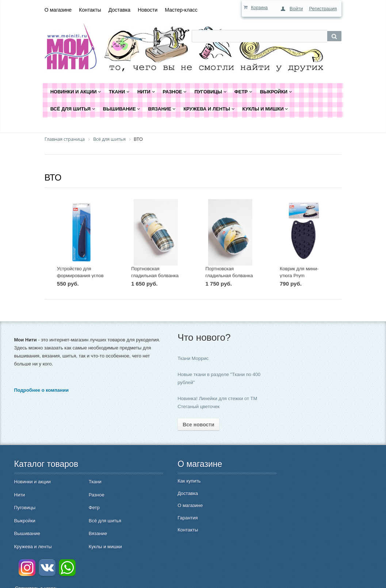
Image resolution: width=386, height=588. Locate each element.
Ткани (80, 482)
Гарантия (158, 518)
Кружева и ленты (33, 547)
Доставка (119, 10)
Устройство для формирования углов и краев (80, 275)
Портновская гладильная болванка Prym (229, 275)
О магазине (58, 10)
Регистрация (323, 9)
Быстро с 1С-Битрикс (342, 577)
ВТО (53, 177)
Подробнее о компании (41, 398)
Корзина (259, 8)
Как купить (160, 481)
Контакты (90, 10)
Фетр (79, 508)
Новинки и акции (33, 482)
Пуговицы (25, 508)
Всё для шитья (90, 521)
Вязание (83, 533)
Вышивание (27, 533)
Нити (20, 495)
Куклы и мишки (90, 547)
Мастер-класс (181, 10)
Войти (296, 9)
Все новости (169, 425)
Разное (81, 495)
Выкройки (25, 521)
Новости (148, 10)
